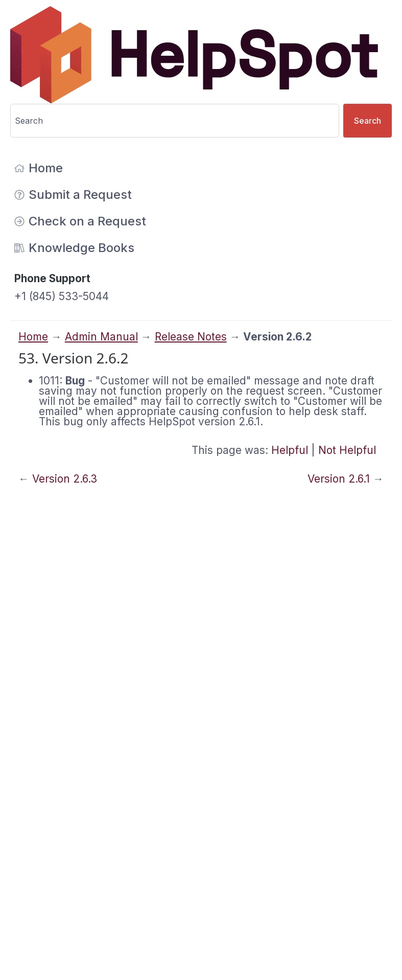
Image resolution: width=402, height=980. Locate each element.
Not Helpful (347, 450)
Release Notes (191, 337)
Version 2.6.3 (65, 479)
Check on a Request (80, 221)
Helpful (290, 450)
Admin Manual (101, 337)
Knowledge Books (74, 248)
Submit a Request (73, 195)
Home (39, 168)
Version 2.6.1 (339, 479)
